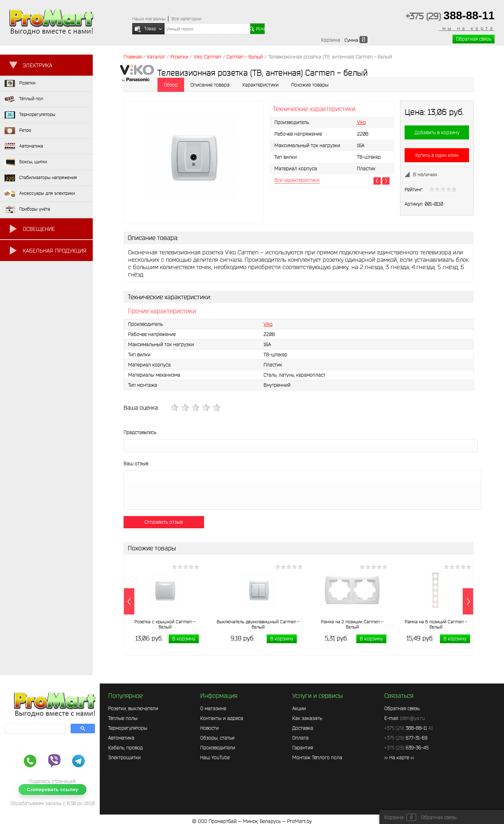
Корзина (331, 40)
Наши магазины (149, 19)
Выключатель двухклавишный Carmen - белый (258, 624)
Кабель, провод (125, 748)
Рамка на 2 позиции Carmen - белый (352, 624)
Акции (299, 708)
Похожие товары (310, 85)
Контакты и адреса (222, 718)
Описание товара (210, 85)
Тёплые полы (123, 718)
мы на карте (467, 28)
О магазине (213, 708)
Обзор (171, 85)
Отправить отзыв (164, 522)
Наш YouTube (215, 757)
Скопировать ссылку (53, 789)
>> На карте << (399, 757)
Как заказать (307, 718)
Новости (209, 728)
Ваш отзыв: (136, 463)
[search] (35, 729)
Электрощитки (124, 757)
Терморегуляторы (128, 728)
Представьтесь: (140, 432)
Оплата (300, 738)
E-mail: (405, 718)
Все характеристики (297, 180)
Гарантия (303, 748)
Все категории (186, 19)
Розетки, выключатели (133, 708)
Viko (362, 122)
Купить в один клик (437, 155)
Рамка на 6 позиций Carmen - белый (436, 624)
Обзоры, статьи (217, 738)
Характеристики (260, 85)
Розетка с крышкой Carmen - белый (165, 624)
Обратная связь (474, 39)
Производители (218, 748)
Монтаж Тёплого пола (317, 757)
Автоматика (121, 738)
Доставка (303, 728)
